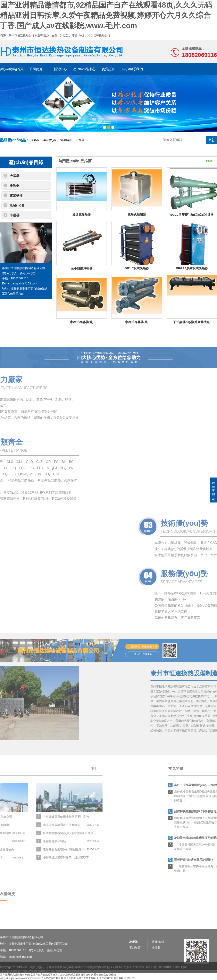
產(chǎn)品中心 (84, 69)
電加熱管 (66, 140)
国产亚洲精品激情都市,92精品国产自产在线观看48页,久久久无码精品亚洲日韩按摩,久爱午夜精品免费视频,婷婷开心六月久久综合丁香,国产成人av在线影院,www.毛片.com (106, 15)
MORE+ (211, 161)
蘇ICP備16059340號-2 (160, 975)
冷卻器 (80, 140)
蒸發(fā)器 (50, 140)
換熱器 (15, 186)
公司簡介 (36, 69)
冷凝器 (35, 140)
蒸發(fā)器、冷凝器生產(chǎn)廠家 (52, 975)
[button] (105, 127)
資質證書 (108, 69)
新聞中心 (60, 69)
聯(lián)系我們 (133, 69)
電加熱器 (16, 196)
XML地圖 (181, 975)
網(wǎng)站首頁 (12, 69)
